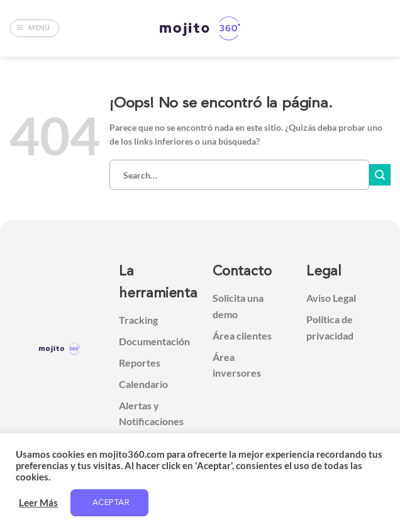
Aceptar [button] (111, 503)
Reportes (140, 363)
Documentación (154, 341)
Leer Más (38, 503)
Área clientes (242, 335)
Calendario (143, 384)
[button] (34, 28)
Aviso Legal (331, 298)
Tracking (138, 320)
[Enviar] (380, 175)
